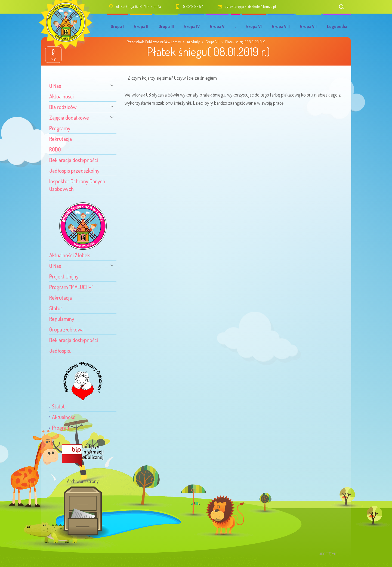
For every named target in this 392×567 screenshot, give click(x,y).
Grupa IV (192, 26)
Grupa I (117, 26)
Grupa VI (254, 26)
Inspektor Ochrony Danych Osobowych (77, 185)
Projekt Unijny (64, 276)
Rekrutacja (61, 139)
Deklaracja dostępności (74, 160)
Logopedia (337, 26)
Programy (60, 128)
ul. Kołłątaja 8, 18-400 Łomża (139, 6)
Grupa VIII (281, 26)
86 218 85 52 (193, 6)
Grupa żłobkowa (66, 329)
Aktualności (61, 96)
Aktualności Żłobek (70, 255)
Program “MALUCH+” (71, 287)
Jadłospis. (60, 351)
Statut (56, 308)
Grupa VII (308, 26)
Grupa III (166, 26)
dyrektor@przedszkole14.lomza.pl (250, 6)
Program (61, 427)
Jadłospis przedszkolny (74, 171)
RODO (55, 149)
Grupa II (141, 26)
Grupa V (217, 26)
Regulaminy (62, 319)
